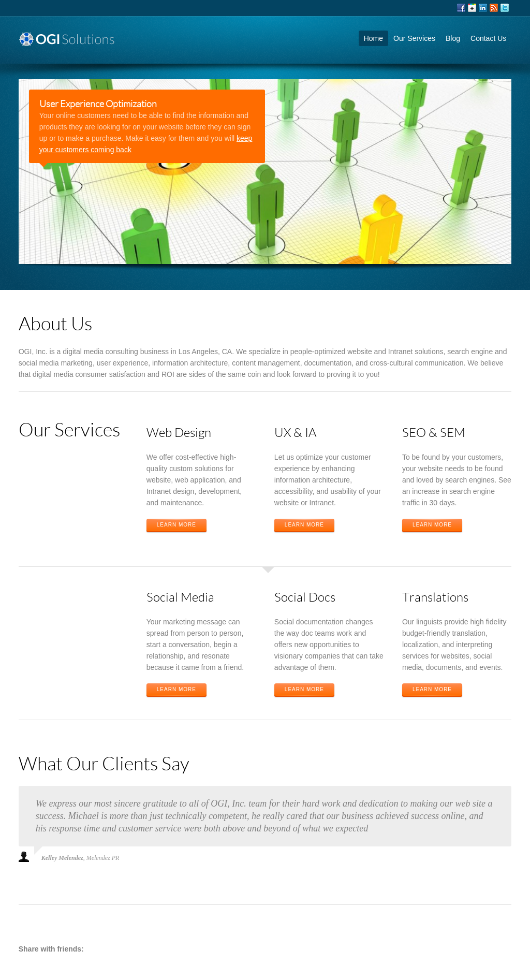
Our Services (414, 38)
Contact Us (488, 38)
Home (373, 38)
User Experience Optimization (98, 104)
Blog (453, 38)
